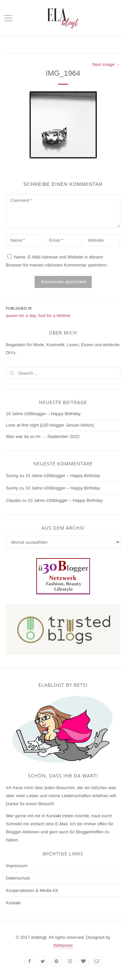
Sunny (12, 476)
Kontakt (13, 903)
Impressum (17, 866)
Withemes (63, 945)
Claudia (13, 500)
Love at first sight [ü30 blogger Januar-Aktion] (50, 425)
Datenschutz (18, 878)
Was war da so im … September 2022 (43, 436)
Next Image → (106, 64)
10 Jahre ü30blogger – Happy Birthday (44, 414)
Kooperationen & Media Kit (32, 890)
